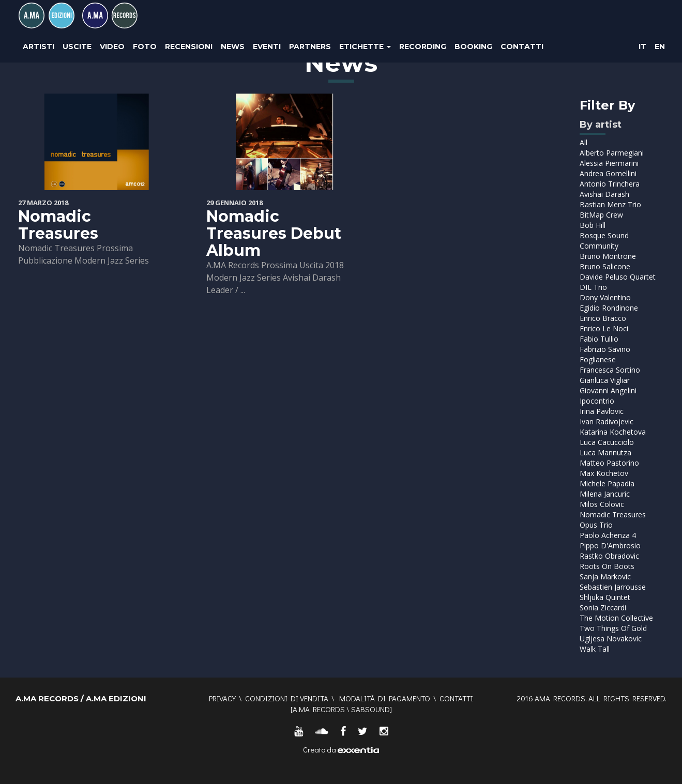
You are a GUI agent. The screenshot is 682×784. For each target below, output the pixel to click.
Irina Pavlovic (602, 411)
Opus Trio (596, 525)
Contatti (522, 47)
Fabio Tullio (599, 339)
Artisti (39, 47)
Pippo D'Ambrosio (610, 545)
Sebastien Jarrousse (613, 587)
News (233, 47)
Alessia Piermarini (609, 163)
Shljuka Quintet (605, 597)
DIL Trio (593, 287)
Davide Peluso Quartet (618, 277)
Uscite (77, 47)
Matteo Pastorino (609, 463)
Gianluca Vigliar (605, 380)
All (584, 142)
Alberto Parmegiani (612, 153)
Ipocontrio (597, 401)
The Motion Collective (616, 618)
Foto (145, 47)
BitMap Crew (601, 215)
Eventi (267, 47)
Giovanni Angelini (608, 390)
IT (642, 47)
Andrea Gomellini (608, 173)
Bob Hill (593, 225)
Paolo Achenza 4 (608, 535)
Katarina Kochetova (613, 432)
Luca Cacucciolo (607, 442)
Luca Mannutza (605, 452)
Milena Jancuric (605, 494)
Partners (310, 47)
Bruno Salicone (605, 266)
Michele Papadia (607, 483)
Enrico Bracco (603, 318)
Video (112, 47)
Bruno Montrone (608, 256)
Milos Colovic (602, 504)
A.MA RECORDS (319, 709)
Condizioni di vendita (287, 698)
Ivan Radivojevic (607, 421)
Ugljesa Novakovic (611, 639)
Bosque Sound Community (604, 241)
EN (660, 47)
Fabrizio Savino (605, 349)
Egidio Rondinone (609, 308)
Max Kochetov (604, 473)
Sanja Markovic (605, 577)
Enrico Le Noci (604, 328)
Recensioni (189, 47)
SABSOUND (370, 709)
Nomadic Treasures (58, 225)
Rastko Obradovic (609, 556)
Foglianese (598, 359)
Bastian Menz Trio (610, 204)
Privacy (222, 698)
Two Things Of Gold (613, 628)
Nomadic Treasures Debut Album (274, 233)
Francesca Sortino (610, 370)
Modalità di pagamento (385, 698)
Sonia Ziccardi (603, 608)
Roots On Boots (607, 566)
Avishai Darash (604, 194)
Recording (423, 47)
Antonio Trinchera (610, 184)
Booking (473, 47)
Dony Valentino (605, 297)
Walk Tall (595, 649)
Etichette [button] (365, 47)
